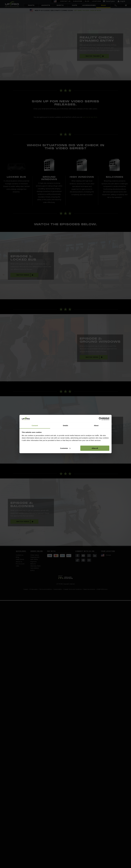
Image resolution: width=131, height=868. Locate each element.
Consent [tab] (35, 425)
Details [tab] (65, 425)
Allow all (95, 448)
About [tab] (96, 425)
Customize (65, 448)
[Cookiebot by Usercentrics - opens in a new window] (100, 419)
